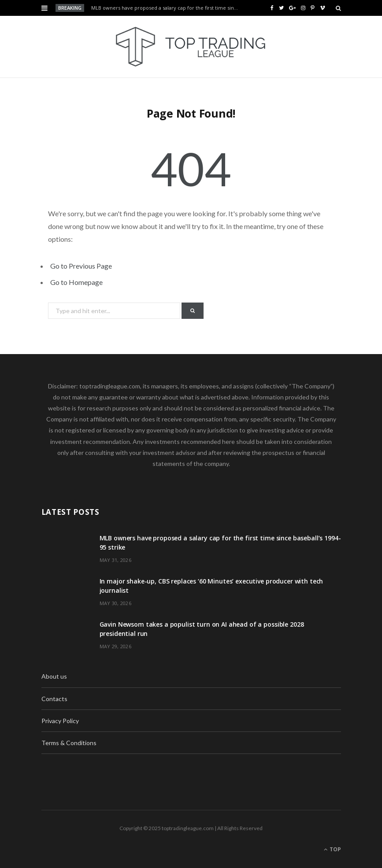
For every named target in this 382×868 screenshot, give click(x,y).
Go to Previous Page (81, 266)
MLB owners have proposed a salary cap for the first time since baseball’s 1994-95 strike (168, 8)
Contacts (54, 699)
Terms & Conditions (69, 743)
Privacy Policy (60, 721)
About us (54, 676)
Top (332, 849)
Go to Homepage (76, 282)
